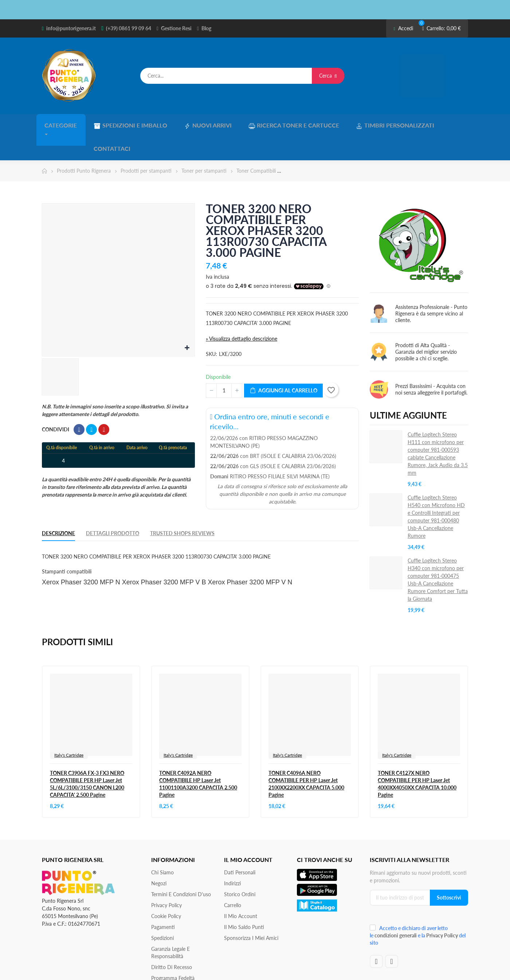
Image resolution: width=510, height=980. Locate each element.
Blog (206, 28)
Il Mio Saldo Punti (244, 900)
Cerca (328, 76)
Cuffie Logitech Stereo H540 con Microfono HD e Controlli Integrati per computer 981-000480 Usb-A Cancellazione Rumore (436, 490)
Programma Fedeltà (173, 951)
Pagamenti (163, 900)
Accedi (403, 28)
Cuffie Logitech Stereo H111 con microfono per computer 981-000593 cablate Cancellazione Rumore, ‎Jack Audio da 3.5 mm (438, 427)
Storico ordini (240, 867)
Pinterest (104, 403)
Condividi (79, 403)
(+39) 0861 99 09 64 (129, 28)
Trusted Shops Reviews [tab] (182, 506)
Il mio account (241, 889)
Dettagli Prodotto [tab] (113, 506)
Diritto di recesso (172, 940)
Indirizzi (232, 856)
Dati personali (240, 845)
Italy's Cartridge (69, 728)
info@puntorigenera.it (71, 28)
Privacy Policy (166, 878)
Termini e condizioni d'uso (181, 867)
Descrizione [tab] (58, 506)
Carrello (233, 878)
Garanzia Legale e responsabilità (170, 926)
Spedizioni (162, 911)
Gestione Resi (176, 28)
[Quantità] (224, 364)
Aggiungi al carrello (283, 364)
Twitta (91, 403)
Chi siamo (162, 845)
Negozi (159, 856)
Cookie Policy (166, 889)
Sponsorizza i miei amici (251, 911)
